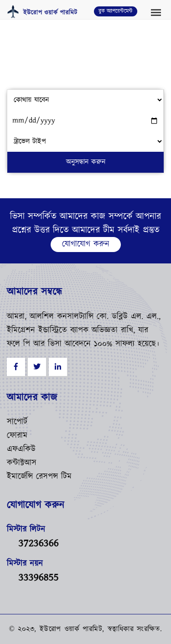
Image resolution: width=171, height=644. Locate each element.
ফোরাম (17, 436)
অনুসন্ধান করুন (86, 162)
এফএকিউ (21, 449)
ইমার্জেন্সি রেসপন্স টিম (39, 477)
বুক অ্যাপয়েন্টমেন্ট (116, 11)
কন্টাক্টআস (22, 463)
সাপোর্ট (17, 422)
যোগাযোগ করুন (86, 244)
